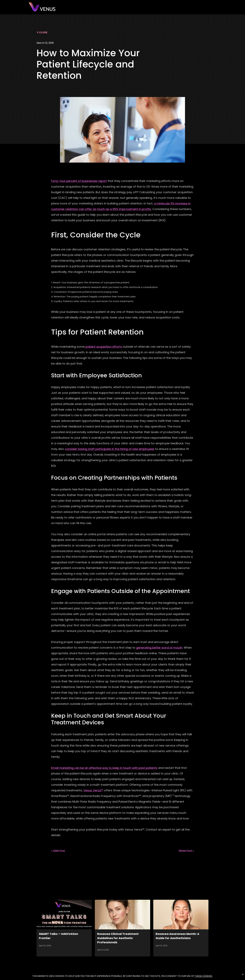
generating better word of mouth (159, 648)
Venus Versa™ (93, 790)
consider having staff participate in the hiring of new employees (110, 449)
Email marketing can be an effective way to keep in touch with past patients (104, 768)
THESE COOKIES (203, 976)
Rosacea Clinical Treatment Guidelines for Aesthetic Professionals (118, 938)
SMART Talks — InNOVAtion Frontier (59, 936)
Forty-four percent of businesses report (79, 181)
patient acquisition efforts (104, 347)
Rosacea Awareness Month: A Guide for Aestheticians (177, 936)
